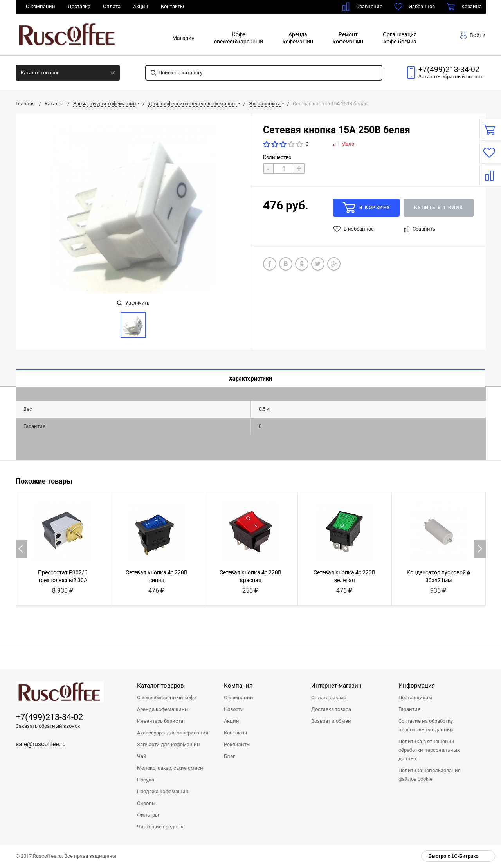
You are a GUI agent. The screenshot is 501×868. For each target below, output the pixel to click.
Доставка (79, 6)
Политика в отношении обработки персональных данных (429, 750)
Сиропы (146, 803)
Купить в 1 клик (439, 208)
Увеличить (133, 303)
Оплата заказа (329, 697)
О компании (41, 6)
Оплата (112, 6)
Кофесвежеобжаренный (239, 38)
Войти (473, 35)
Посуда (146, 780)
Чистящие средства (161, 827)
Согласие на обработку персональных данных (426, 725)
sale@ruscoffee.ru (41, 744)
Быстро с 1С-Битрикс (453, 856)
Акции (141, 6)
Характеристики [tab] (250, 379)
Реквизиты (237, 744)
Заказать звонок (451, 77)
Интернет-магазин (336, 686)
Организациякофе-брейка (400, 38)
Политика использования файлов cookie (430, 775)
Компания (238, 686)
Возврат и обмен (331, 721)
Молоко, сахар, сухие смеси (170, 768)
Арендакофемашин (298, 38)
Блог (229, 756)
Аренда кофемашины (163, 709)
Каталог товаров (40, 73)
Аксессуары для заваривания (173, 733)
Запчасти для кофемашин (169, 744)
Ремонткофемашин (348, 38)
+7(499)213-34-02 (449, 70)
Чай (142, 756)
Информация (417, 686)
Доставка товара (331, 709)
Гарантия (409, 709)
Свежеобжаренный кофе (167, 697)
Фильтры (148, 815)
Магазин (183, 38)
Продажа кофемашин (163, 791)
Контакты (172, 6)
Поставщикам (415, 697)
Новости (234, 709)
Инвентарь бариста (160, 721)
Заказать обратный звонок (48, 726)
